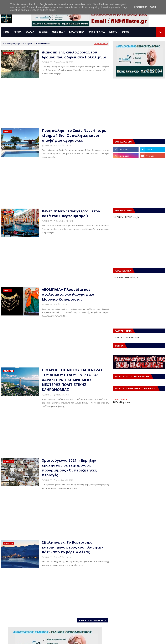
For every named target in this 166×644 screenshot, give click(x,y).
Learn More (141, 7)
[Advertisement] (55, 103)
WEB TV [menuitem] (113, 32)
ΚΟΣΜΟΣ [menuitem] (43, 32)
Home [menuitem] (6, 32)
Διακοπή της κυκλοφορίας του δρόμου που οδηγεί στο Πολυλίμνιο (74, 55)
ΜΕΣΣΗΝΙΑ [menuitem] (57, 32)
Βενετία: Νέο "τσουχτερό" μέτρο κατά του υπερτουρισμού (71, 213)
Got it (153, 7)
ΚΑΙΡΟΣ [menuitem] (125, 32)
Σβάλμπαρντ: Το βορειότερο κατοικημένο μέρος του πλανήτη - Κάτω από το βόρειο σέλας (73, 547)
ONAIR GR (48, 62)
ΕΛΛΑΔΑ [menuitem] (30, 32)
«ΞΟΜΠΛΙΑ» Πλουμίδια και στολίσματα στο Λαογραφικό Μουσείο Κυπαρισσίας (68, 294)
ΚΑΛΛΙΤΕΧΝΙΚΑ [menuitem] (77, 32)
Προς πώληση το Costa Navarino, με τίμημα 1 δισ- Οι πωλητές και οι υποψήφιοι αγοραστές (74, 135)
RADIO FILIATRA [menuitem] (97, 32)
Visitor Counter (120, 399)
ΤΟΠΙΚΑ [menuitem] (17, 32)
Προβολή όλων (101, 43)
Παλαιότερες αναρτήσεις (92, 620)
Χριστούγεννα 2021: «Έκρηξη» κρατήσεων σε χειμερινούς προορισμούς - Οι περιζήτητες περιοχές (69, 468)
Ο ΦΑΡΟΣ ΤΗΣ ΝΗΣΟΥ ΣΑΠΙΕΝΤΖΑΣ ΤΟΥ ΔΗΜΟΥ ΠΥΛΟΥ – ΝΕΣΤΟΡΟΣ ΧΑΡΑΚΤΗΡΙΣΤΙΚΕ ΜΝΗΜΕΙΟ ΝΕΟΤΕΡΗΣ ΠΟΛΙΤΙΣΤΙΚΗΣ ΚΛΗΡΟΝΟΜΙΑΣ (72, 380)
